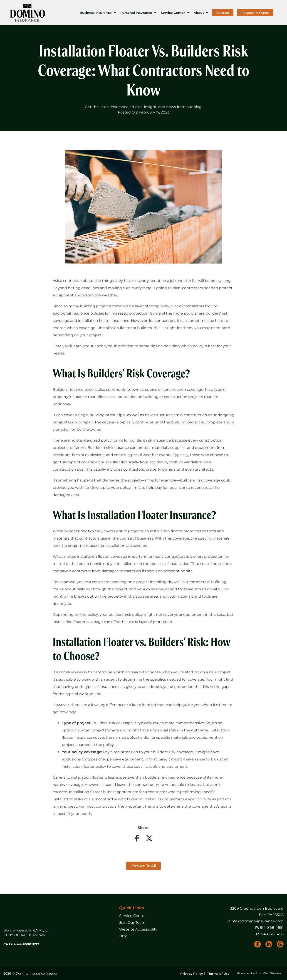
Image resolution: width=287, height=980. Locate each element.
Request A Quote (255, 13)
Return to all (143, 866)
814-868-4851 (272, 927)
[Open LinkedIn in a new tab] (269, 944)
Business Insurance (96, 13)
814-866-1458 (272, 934)
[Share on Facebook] (137, 839)
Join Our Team (132, 923)
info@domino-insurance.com (257, 921)
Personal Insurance (136, 13)
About (199, 13)
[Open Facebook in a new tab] (257, 944)
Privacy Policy (192, 974)
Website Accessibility (138, 929)
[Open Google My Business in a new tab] (280, 944)
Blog (123, 936)
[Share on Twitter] (149, 839)
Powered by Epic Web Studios (259, 973)
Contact (223, 13)
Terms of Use (219, 974)
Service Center (173, 13)
